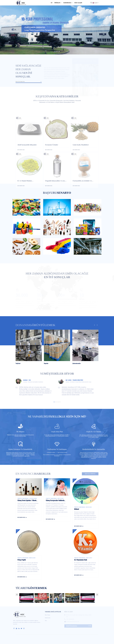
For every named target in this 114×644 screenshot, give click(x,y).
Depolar (46, 363)
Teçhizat (18, 363)
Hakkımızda (68, 3)
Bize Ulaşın (78, 3)
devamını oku (21, 517)
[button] (55, 51)
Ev (52, 3)
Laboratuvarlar (76, 363)
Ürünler (58, 3)
